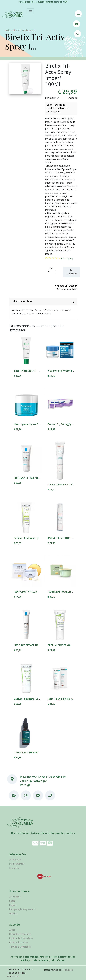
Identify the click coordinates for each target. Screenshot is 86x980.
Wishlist (13, 914)
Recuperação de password (23, 909)
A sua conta (15, 897)
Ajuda (12, 930)
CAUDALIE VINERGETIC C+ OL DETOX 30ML (40, 752)
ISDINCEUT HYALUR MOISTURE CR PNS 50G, (40, 592)
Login (12, 901)
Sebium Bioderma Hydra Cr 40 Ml (34, 538)
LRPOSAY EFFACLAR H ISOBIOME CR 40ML (39, 478)
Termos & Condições (20, 947)
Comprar (71, 272)
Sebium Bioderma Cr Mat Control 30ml (37, 699)
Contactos (15, 868)
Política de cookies (19, 942)
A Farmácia (15, 860)
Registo (13, 905)
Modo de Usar (43, 301)
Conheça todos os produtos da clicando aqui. (57, 108)
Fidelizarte (68, 970)
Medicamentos (17, 864)
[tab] (43, 302)
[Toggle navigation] (30, 11)
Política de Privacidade (21, 938)
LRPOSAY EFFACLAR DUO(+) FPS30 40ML (38, 645)
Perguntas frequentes (20, 934)
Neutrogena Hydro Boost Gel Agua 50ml (38, 424)
